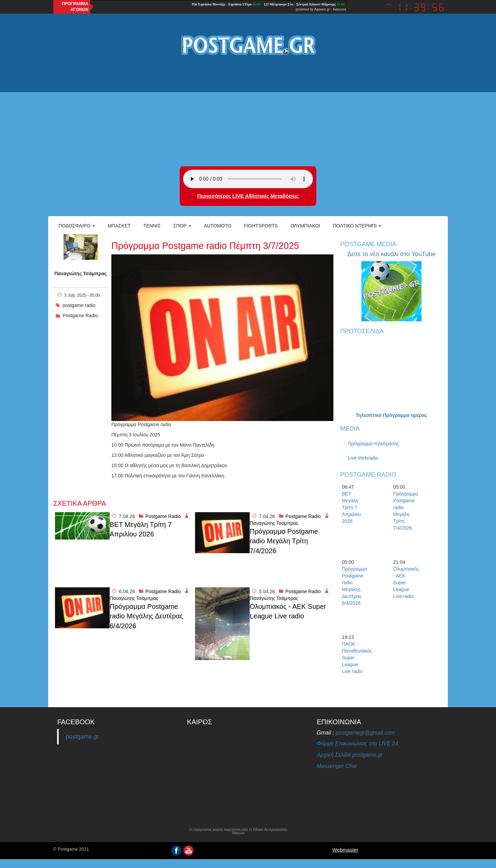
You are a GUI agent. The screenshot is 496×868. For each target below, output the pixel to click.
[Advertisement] (248, 112)
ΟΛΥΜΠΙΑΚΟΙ (305, 226)
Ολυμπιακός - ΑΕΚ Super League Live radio (288, 611)
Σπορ (182, 226)
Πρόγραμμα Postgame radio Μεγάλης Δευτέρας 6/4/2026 (146, 616)
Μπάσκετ (119, 226)
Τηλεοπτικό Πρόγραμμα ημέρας (391, 415)
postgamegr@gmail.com (365, 733)
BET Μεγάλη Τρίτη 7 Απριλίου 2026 (141, 529)
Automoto (218, 226)
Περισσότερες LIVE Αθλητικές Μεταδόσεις (248, 196)
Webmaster (345, 850)
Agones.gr (322, 9)
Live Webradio (363, 458)
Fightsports (261, 226)
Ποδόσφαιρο (77, 226)
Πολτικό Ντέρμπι (357, 226)
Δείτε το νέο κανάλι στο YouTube (391, 254)
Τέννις (152, 226)
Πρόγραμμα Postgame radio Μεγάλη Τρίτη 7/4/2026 (284, 541)
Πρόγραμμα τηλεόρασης (374, 444)
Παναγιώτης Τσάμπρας (81, 274)
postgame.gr (82, 737)
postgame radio (79, 305)
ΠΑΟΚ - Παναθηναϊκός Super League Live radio (354, 658)
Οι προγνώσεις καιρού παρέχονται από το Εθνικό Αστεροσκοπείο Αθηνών (238, 831)
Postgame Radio (80, 316)
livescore (339, 9)
